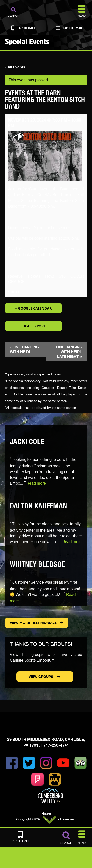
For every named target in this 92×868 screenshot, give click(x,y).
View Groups (41, 677)
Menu (82, 837)
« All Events (15, 67)
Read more (36, 483)
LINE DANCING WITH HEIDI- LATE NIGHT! (69, 352)
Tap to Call (23, 28)
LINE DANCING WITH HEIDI (24, 349)
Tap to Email (69, 28)
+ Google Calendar (33, 308)
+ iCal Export (33, 326)
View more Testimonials (33, 623)
